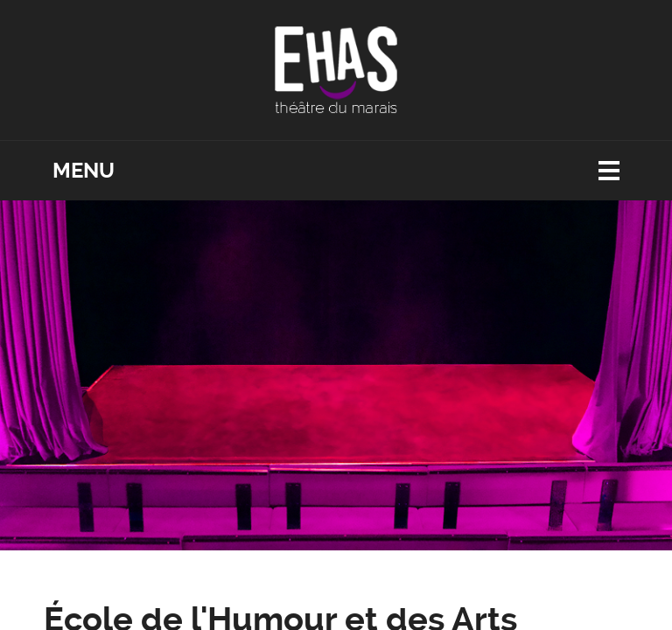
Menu (84, 171)
